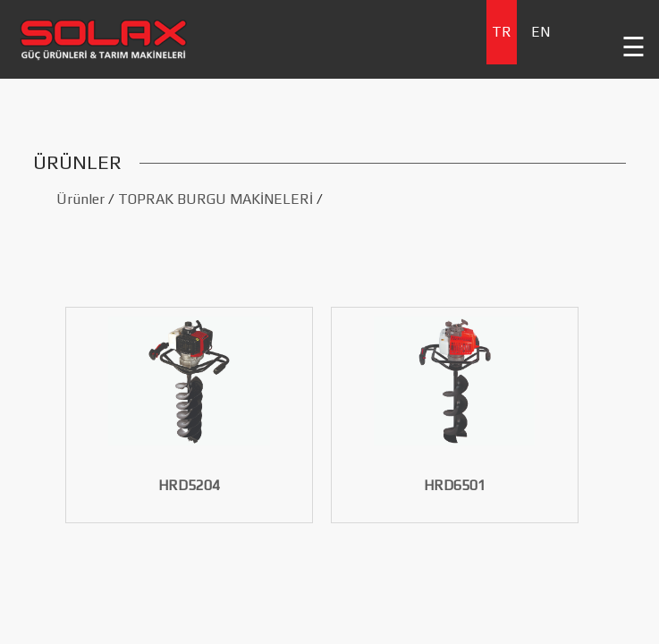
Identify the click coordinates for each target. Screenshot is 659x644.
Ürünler (80, 199)
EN (541, 32)
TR (502, 32)
